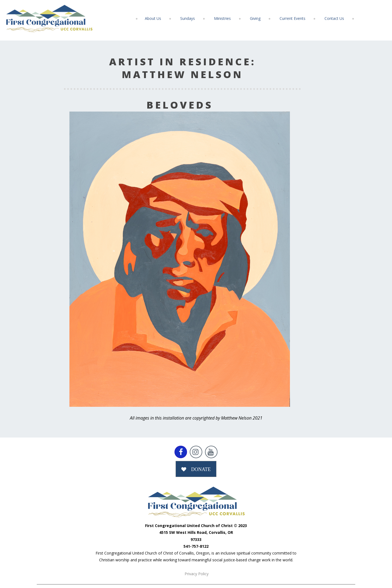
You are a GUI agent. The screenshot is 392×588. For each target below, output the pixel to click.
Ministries (222, 18)
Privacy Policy (197, 574)
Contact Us (334, 18)
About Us (153, 18)
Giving (255, 18)
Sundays (188, 18)
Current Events (293, 18)
